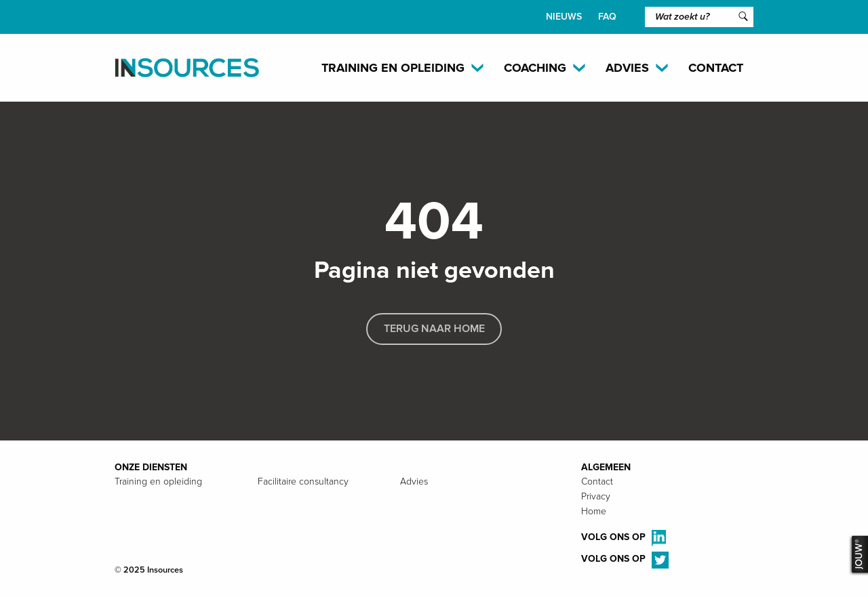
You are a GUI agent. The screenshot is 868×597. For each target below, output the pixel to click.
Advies (414, 481)
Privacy (596, 496)
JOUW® (858, 555)
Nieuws (564, 17)
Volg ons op (624, 538)
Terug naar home (434, 329)
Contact (716, 68)
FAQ (607, 17)
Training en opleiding (158, 481)
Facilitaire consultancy (303, 481)
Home (594, 511)
